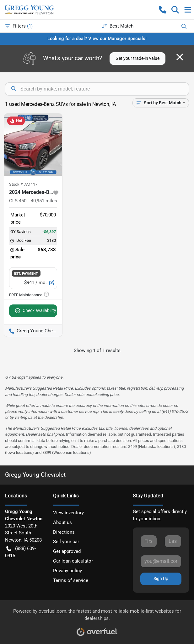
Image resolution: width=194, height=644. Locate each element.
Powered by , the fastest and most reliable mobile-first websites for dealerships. (97, 620)
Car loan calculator (73, 561)
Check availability (36, 311)
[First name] (149, 541)
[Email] (161, 561)
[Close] (180, 57)
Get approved (67, 551)
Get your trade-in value (137, 58)
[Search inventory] (97, 89)
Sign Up (161, 579)
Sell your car (66, 542)
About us (62, 522)
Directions (64, 532)
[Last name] (173, 541)
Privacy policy (67, 571)
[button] (163, 10)
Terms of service (71, 580)
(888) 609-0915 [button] (20, 552)
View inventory (68, 513)
